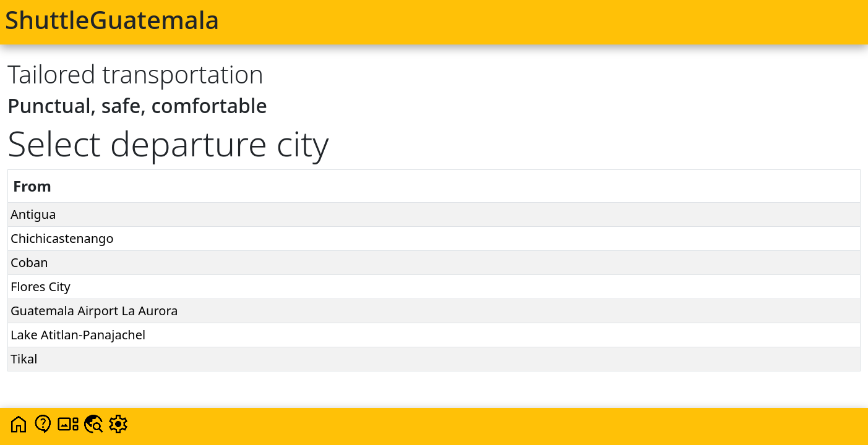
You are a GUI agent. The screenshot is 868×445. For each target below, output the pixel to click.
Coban (29, 262)
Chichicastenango (62, 238)
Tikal (24, 359)
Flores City (41, 286)
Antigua (33, 214)
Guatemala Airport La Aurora (94, 311)
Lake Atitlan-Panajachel (78, 335)
